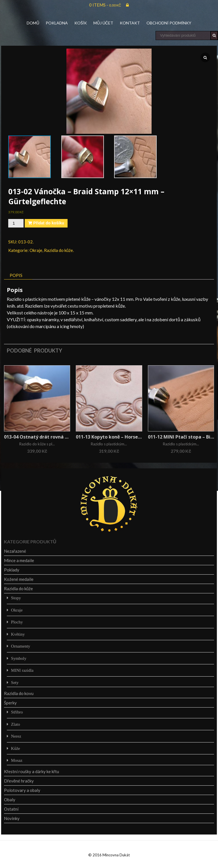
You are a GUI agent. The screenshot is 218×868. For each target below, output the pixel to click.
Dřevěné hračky (19, 781)
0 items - (105, 5)
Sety (15, 682)
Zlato (16, 724)
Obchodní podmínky (169, 23)
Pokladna (57, 23)
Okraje (36, 250)
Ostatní (11, 809)
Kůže (16, 748)
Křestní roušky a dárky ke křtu (32, 771)
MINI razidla (22, 670)
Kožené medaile (19, 579)
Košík (81, 23)
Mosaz (17, 760)
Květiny (18, 634)
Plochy (17, 622)
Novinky (12, 818)
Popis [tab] (16, 275)
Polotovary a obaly (22, 790)
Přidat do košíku (49, 223)
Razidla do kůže (58, 250)
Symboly (19, 658)
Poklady (12, 570)
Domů (33, 23)
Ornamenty (21, 646)
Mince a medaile (19, 560)
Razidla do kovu (19, 693)
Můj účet (103, 23)
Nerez (16, 736)
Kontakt (130, 23)
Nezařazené (15, 551)
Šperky (10, 703)
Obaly (10, 800)
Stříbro (17, 712)
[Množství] (16, 223)
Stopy (16, 598)
